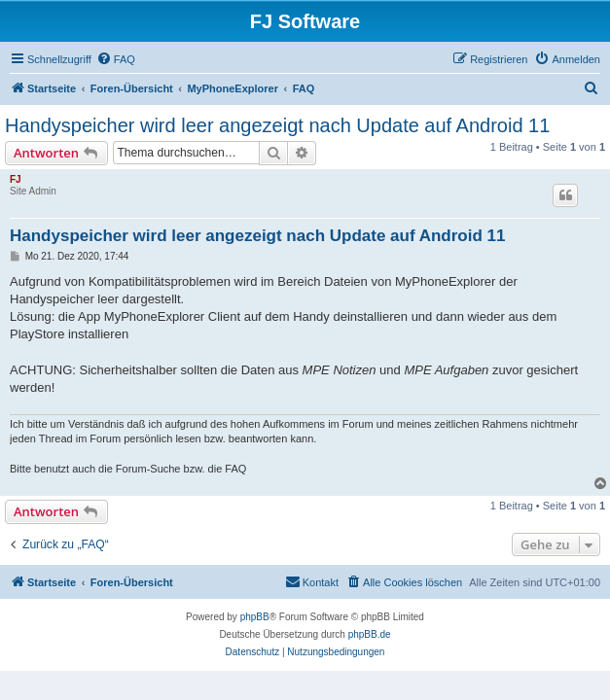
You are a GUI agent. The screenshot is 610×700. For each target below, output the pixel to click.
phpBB (255, 617)
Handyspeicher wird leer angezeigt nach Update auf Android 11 (277, 125)
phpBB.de (370, 634)
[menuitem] (116, 59)
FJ (16, 179)
